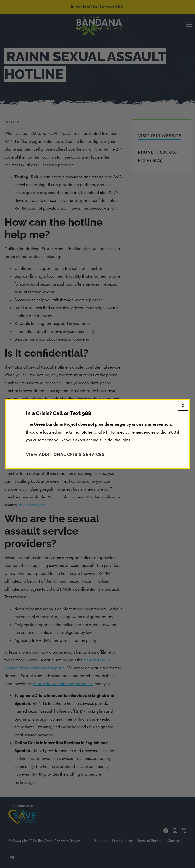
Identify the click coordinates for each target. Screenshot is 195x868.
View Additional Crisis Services (65, 455)
